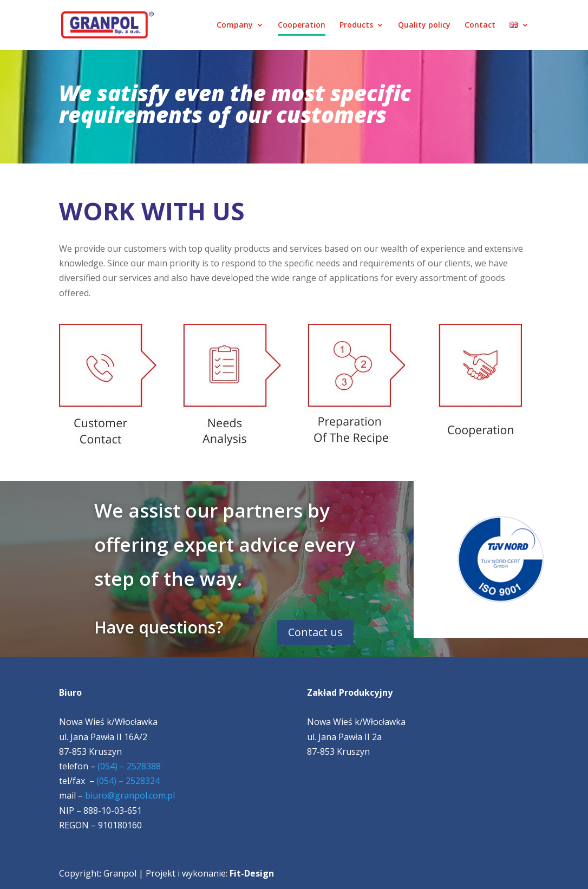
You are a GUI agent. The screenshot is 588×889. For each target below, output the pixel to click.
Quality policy (424, 25)
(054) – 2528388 (129, 766)
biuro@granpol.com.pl (130, 795)
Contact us (315, 632)
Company (235, 25)
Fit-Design (252, 873)
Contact (480, 25)
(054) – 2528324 (128, 781)
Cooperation (302, 25)
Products (356, 25)
